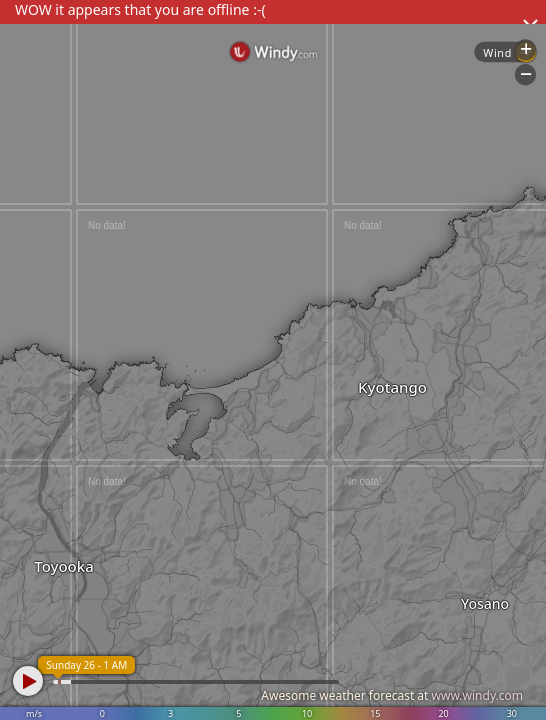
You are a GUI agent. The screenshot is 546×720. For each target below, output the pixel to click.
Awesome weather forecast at (392, 695)
